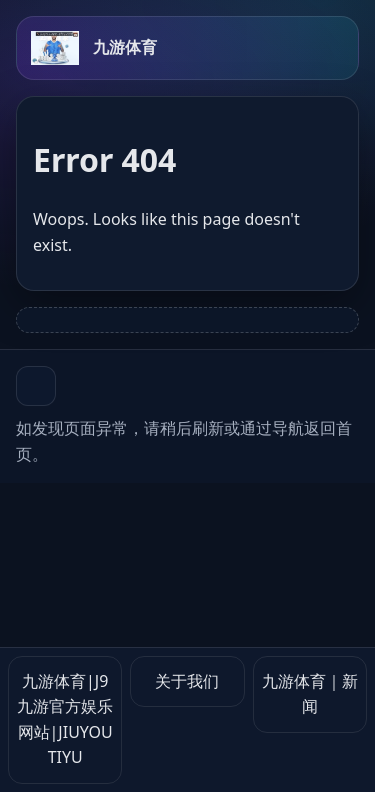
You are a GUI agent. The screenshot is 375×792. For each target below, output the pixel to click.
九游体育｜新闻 (310, 694)
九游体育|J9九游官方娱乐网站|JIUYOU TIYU (65, 719)
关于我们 (187, 681)
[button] (36, 386)
